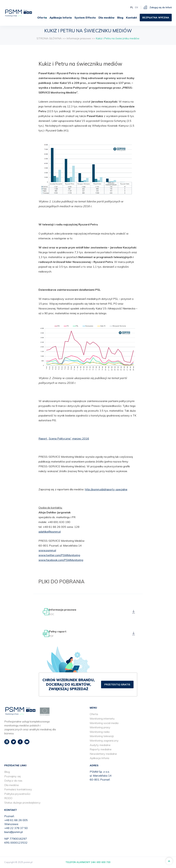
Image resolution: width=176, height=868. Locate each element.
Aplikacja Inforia (94, 16)
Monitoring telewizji (102, 737)
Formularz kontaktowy (18, 790)
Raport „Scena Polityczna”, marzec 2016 (64, 438)
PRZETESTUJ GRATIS (117, 685)
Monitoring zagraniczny (104, 741)
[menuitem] (74, 16)
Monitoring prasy (100, 728)
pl (132, 6)
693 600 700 (103, 863)
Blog (154, 16)
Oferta (72, 16)
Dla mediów (140, 16)
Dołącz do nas (13, 781)
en (136, 6)
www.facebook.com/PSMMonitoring (61, 560)
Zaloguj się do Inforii (158, 6)
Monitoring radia (100, 732)
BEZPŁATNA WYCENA (156, 27)
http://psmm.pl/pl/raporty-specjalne (106, 489)
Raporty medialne (101, 750)
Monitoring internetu (102, 719)
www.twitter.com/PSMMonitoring (59, 555)
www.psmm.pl (47, 550)
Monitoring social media (104, 723)
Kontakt (165, 16)
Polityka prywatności (17, 794)
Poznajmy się (13, 777)
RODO (8, 799)
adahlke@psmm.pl (50, 532)
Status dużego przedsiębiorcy (22, 803)
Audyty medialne (100, 745)
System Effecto (118, 16)
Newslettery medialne (103, 754)
